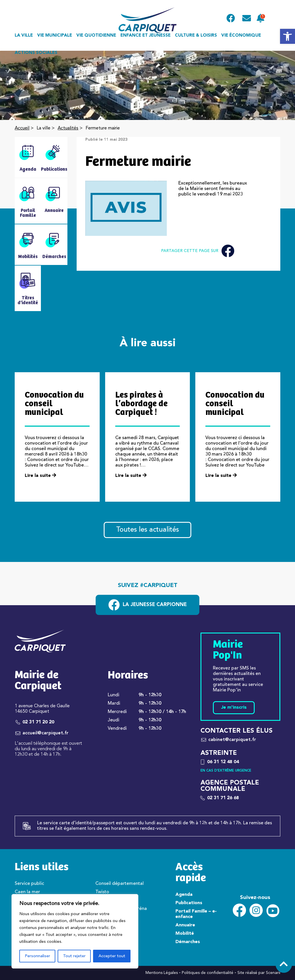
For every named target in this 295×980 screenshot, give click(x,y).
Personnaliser (37, 956)
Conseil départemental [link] (120, 884)
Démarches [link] (188, 942)
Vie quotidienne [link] (96, 36)
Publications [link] (189, 903)
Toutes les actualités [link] (147, 530)
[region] (75, 931)
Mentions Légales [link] (162, 973)
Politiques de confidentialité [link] (208, 973)
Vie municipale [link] (55, 36)
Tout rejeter (74, 956)
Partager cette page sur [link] (198, 251)
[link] (288, 36)
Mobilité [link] (185, 934)
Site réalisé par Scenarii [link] (259, 973)
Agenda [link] (184, 895)
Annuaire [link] (185, 925)
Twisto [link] (102, 892)
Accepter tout (112, 956)
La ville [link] (24, 36)
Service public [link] (29, 884)
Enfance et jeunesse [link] (145, 36)
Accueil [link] (22, 128)
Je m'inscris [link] (234, 708)
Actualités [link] (68, 128)
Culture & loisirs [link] (196, 36)
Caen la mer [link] (27, 892)
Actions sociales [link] (36, 53)
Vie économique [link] (241, 36)
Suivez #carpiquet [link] (148, 586)
